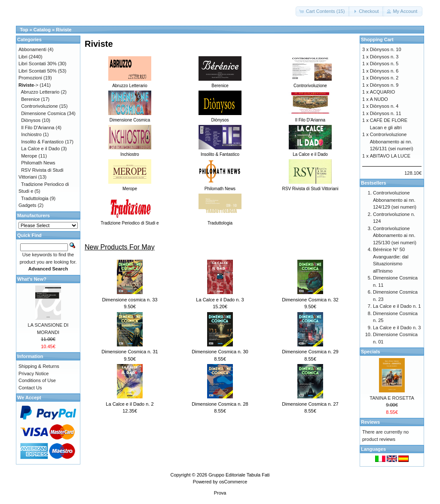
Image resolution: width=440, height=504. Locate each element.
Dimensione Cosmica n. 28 (220, 404)
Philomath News (38, 163)
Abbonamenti (32, 49)
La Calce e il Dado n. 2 (130, 404)
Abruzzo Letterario (40, 92)
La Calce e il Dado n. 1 (397, 306)
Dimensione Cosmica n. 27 (310, 404)
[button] (323, 11)
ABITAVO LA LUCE (390, 156)
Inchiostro (31, 134)
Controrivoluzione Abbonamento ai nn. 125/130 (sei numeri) (395, 235)
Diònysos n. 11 (386, 113)
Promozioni (30, 78)
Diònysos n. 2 (384, 78)
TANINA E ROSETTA (392, 398)
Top (24, 30)
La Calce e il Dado (40, 149)
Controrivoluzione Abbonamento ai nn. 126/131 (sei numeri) (392, 141)
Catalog (42, 30)
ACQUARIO (383, 92)
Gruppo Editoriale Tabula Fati (239, 475)
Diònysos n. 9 (384, 85)
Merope (29, 156)
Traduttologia (35, 198)
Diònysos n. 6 (384, 71)
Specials (371, 352)
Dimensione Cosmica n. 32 (310, 300)
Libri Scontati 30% (38, 64)
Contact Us (30, 388)
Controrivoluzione (40, 106)
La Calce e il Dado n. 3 (220, 300)
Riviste (64, 30)
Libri (23, 57)
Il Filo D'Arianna (38, 128)
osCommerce (233, 482)
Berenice (30, 99)
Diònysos (31, 120)
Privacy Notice (34, 373)
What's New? (32, 279)
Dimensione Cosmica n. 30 (220, 352)
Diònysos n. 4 (384, 106)
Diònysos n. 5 (384, 64)
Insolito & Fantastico (42, 142)
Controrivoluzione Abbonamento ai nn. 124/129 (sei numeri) (395, 200)
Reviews (370, 422)
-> (28, 85)
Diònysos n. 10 (386, 49)
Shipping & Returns (39, 366)
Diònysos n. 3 (384, 57)
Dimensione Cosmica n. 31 (130, 352)
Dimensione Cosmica (43, 113)
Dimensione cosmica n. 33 (130, 300)
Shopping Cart (377, 39)
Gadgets (27, 205)
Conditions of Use (37, 380)
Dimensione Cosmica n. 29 (310, 352)
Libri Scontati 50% (38, 71)
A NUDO (379, 99)
